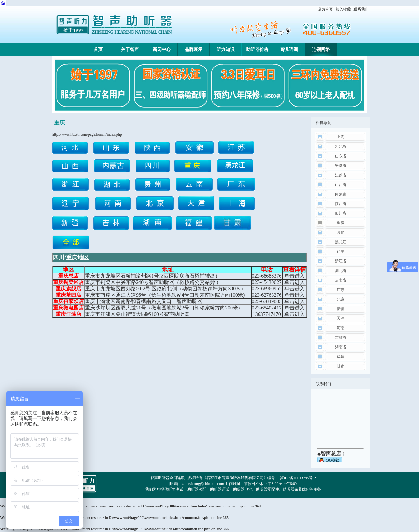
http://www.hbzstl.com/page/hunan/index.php (87, 134)
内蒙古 (341, 194)
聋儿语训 (289, 50)
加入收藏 (343, 9)
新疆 (341, 309)
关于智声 (130, 50)
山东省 (341, 156)
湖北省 (341, 271)
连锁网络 (321, 50)
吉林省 (341, 337)
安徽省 (341, 166)
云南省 (341, 280)
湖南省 (341, 347)
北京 (341, 299)
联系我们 (361, 9)
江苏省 (341, 175)
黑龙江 (341, 242)
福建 (341, 357)
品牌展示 (194, 50)
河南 (341, 328)
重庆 (341, 223)
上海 (341, 137)
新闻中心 (162, 50)
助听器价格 (257, 50)
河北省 (341, 146)
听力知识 (225, 50)
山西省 (341, 185)
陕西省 (341, 204)
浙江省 (341, 261)
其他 (341, 232)
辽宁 (341, 252)
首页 (98, 50)
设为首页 (325, 9)
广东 (341, 290)
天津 (341, 318)
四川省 (341, 213)
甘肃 (341, 366)
